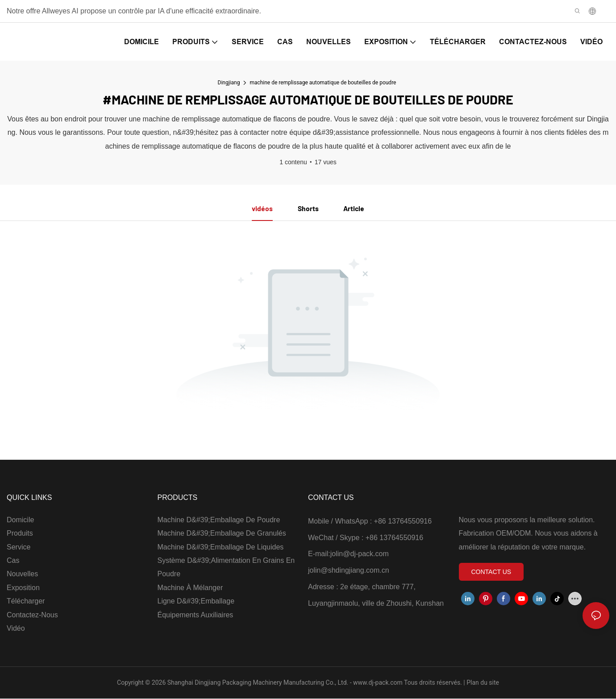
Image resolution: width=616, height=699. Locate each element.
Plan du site (482, 683)
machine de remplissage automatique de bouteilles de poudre (323, 83)
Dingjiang (229, 83)
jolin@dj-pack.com (360, 554)
